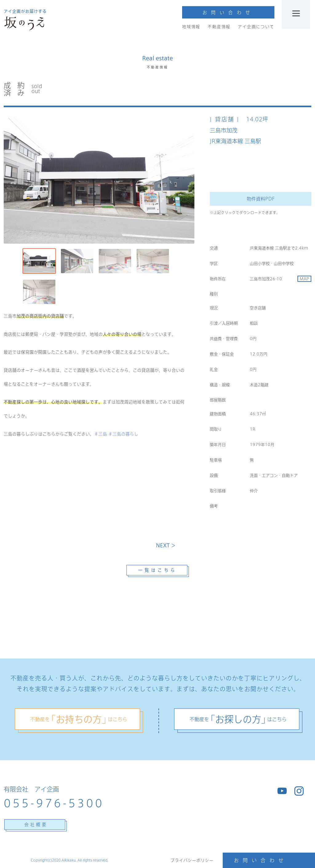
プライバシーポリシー (192, 860)
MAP (304, 279)
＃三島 (101, 434)
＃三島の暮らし (123, 434)
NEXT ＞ (166, 546)
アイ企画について (256, 27)
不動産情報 (219, 27)
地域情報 (191, 27)
